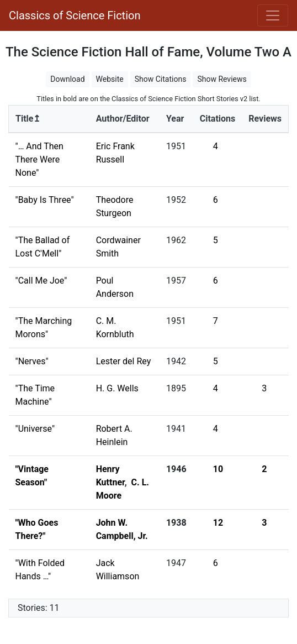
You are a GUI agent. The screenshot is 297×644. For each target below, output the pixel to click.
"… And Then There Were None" (39, 159)
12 (218, 523)
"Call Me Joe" (41, 281)
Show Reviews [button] (222, 79)
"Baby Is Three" (45, 200)
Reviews (265, 119)
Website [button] (110, 79)
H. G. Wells (117, 388)
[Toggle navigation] (273, 15)
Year (175, 119)
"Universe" (35, 429)
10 (218, 469)
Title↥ (28, 119)
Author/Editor (123, 119)
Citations (218, 119)
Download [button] (67, 79)
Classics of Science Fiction (75, 15)
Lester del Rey (124, 361)
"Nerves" (32, 361)
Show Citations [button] (161, 79)
